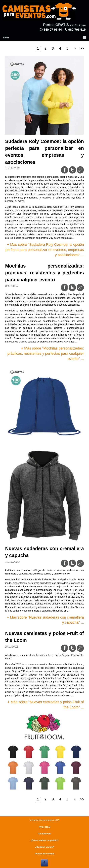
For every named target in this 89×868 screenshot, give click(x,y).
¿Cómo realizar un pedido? (44, 840)
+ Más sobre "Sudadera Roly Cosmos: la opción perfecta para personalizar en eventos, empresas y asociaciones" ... (45, 250)
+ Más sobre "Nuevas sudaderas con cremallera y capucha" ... (45, 620)
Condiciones (44, 834)
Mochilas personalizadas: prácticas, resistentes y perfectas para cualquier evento (45, 273)
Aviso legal (44, 827)
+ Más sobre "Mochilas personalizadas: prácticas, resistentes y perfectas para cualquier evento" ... (46, 353)
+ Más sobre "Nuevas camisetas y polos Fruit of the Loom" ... (46, 705)
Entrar (69, 19)
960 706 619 (75, 30)
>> (82, 48)
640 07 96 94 (51, 30)
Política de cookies (44, 854)
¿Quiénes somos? (45, 847)
